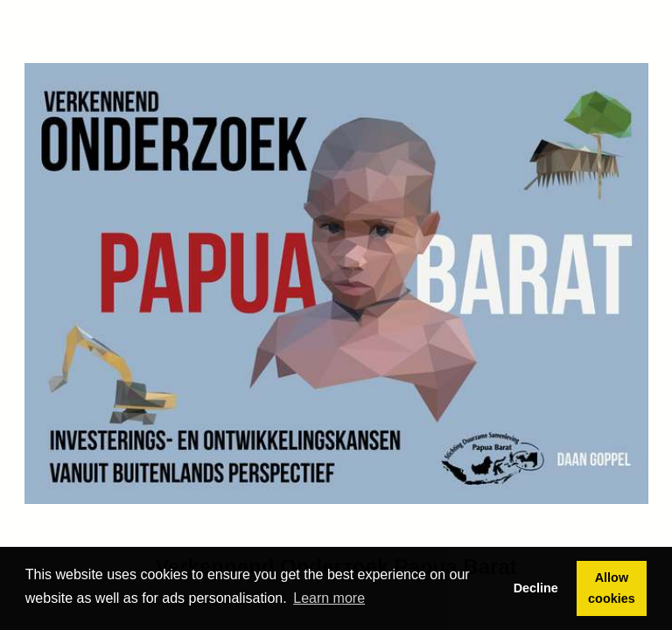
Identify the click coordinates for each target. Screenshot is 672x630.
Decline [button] (536, 588)
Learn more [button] (329, 598)
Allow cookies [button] (612, 588)
